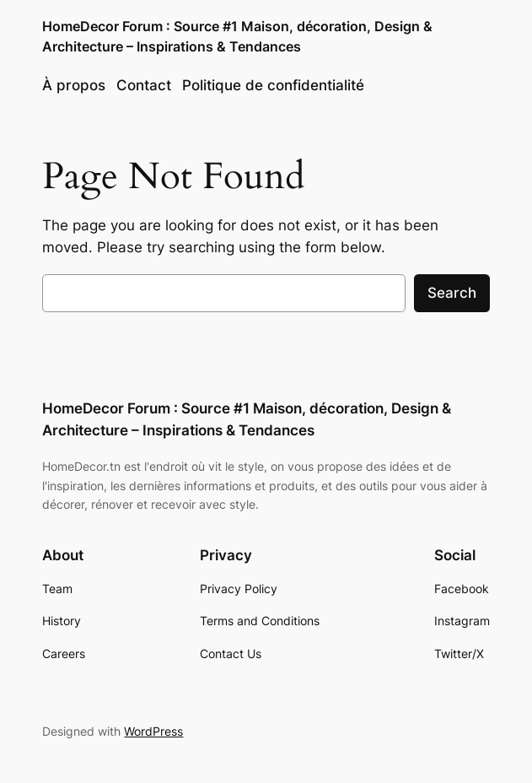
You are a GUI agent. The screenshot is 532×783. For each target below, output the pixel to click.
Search (452, 293)
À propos (74, 85)
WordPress (153, 731)
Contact (144, 85)
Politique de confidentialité (273, 85)
